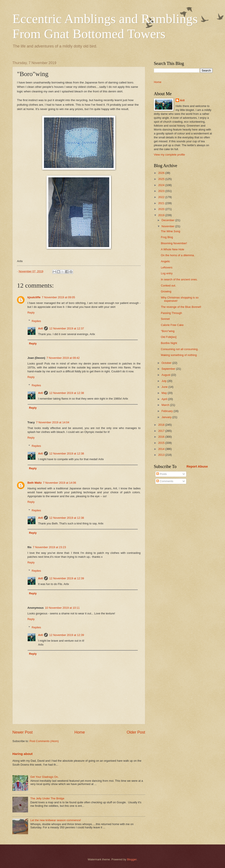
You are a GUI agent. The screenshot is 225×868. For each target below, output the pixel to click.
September (169, 369)
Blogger (132, 859)
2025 (162, 179)
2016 (162, 437)
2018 (162, 425)
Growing (166, 291)
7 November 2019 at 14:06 (59, 483)
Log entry (167, 273)
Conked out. (168, 286)
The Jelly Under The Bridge (47, 798)
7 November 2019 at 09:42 (63, 358)
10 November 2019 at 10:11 (62, 608)
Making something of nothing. (179, 355)
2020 (162, 209)
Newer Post (23, 732)
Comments (165, 481)
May (165, 393)
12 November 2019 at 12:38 (67, 393)
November (168, 226)
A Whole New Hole (172, 249)
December (168, 220)
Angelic (165, 261)
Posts (161, 474)
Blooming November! (174, 243)
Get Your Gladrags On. (44, 777)
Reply (31, 313)
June (165, 387)
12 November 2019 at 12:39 (67, 578)
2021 (162, 203)
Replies (36, 321)
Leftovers (167, 267)
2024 (162, 185)
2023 (162, 191)
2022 (162, 197)
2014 (162, 449)
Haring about (23, 754)
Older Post (136, 732)
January (167, 417)
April (165, 399)
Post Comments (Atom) (44, 741)
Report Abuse (197, 466)
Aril (40, 328)
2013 (162, 455)
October (167, 363)
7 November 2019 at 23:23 (49, 547)
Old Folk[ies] (169, 337)
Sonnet (165, 319)
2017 (162, 431)
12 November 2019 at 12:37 (67, 328)
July (164, 381)
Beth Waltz (34, 483)
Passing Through (171, 313)
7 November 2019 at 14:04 (53, 422)
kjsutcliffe (34, 297)
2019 (162, 215)
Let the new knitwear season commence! (56, 820)
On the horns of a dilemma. (178, 255)
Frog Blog (167, 237)
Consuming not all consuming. (180, 349)
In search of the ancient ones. (179, 279)
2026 (162, 173)
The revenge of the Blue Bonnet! (181, 307)
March (166, 405)
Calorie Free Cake (172, 325)
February (167, 411)
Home (80, 732)
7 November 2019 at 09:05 (58, 297)
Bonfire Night (169, 343)
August (166, 375)
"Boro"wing (168, 331)
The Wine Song (170, 231)
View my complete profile (169, 155)
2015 (162, 443)
